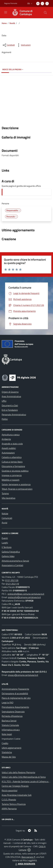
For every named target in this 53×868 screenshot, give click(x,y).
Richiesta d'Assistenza (12, 716)
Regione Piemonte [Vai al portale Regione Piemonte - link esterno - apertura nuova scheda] (11, 3)
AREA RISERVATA (25, 864)
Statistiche (7, 752)
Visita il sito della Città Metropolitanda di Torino (24, 777)
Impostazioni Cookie (11, 739)
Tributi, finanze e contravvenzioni (17, 489)
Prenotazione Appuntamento (15, 707)
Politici (5, 419)
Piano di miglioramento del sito (16, 698)
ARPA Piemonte (9, 809)
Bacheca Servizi (9, 721)
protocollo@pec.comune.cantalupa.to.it (26, 594)
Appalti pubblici (9, 448)
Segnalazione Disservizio (13, 712)
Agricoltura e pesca (11, 435)
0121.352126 (12, 580)
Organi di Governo (10, 392)
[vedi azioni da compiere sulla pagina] (23, 45)
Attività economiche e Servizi (15, 561)
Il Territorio (7, 547)
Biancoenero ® (28, 857)
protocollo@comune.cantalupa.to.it (24, 597)
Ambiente (6, 439)
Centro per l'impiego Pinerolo (15, 786)
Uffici (4, 401)
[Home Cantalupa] (25, 13)
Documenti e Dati (10, 405)
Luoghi (5, 543)
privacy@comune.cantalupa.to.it (23, 675)
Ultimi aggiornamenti (12, 748)
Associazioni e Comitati (12, 565)
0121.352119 (12, 584)
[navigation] (6, 12)
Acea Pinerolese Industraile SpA (17, 795)
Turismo (5, 493)
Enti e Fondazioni (10, 410)
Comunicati (7, 518)
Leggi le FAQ (8, 702)
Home (4, 23)
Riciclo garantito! (10, 790)
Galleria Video (8, 556)
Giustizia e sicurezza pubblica (15, 471)
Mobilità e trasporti (11, 480)
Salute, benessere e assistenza (16, 484)
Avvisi (4, 523)
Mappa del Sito (9, 757)
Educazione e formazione (13, 466)
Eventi (5, 538)
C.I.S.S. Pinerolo (9, 800)
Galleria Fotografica (11, 552)
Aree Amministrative (11, 396)
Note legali (7, 734)
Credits (5, 743)
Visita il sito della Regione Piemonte (18, 772)
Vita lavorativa (8, 498)
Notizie (5, 514)
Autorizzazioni (8, 453)
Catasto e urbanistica (12, 457)
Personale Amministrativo (14, 414)
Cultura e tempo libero (12, 462)
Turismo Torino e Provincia (14, 804)
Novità (12, 23)
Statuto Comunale (10, 725)
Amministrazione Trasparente (15, 689)
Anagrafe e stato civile (12, 444)
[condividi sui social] (8, 45)
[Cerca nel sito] (45, 13)
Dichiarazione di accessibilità (15, 693)
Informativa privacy (11, 730)
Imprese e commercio (12, 475)
